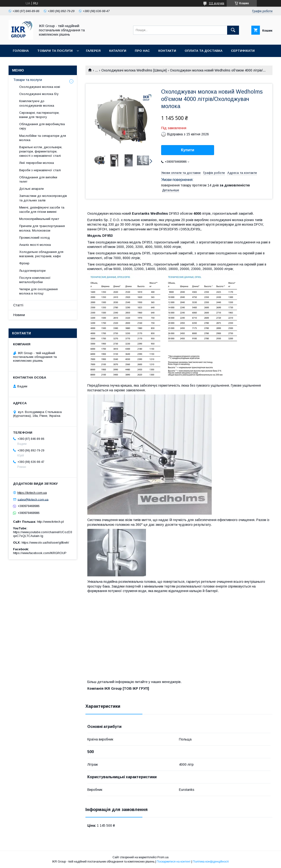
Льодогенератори (32, 271)
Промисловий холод (35, 238)
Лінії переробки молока (37, 163)
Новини (19, 315)
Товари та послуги (55, 51)
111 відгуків (217, 3)
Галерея (93, 51)
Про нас (142, 51)
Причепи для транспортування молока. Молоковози (42, 228)
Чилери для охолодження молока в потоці (38, 291)
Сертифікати (243, 51)
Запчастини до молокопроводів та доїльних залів (43, 198)
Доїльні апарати (31, 189)
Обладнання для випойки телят (38, 179)
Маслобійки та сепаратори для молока (43, 138)
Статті (18, 305)
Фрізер (24, 263)
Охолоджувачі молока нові (40, 87)
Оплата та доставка (204, 51)
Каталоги (118, 51)
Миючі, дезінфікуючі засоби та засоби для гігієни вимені (42, 210)
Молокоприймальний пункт (39, 219)
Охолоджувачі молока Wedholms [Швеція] (134, 70)
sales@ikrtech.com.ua (33, 499)
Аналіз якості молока (35, 245)
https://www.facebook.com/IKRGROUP (40, 553)
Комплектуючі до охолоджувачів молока (37, 103)
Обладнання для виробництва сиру (42, 126)
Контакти (167, 51)
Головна (21, 51)
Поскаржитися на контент (174, 862)
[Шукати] (233, 30)
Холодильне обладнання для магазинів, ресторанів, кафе (41, 254)
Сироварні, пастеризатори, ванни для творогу (39, 115)
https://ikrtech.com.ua (32, 493)
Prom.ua (163, 857)
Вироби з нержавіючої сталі (40, 170)
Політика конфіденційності (211, 862)
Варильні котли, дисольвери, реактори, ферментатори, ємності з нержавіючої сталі (41, 151)
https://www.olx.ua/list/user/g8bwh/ (45, 543)
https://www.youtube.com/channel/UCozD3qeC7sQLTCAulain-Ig (43, 534)
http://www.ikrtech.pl (50, 522)
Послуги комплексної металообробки (35, 280)
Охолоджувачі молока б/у (39, 94)
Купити (188, 150)
